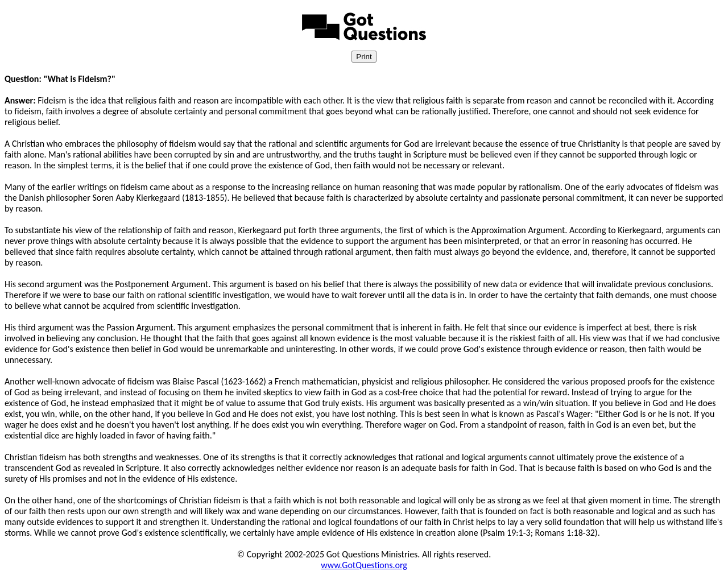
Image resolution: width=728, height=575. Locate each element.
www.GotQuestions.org (364, 565)
